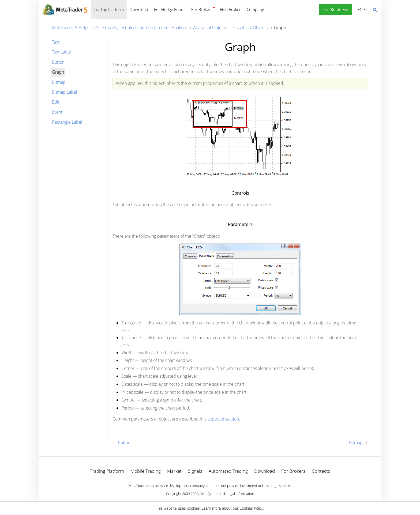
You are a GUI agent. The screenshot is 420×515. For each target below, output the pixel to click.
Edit (56, 102)
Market (174, 471)
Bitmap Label (65, 92)
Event (57, 112)
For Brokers (202, 9)
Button (58, 62)
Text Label (61, 52)
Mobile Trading (146, 471)
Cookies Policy (251, 508)
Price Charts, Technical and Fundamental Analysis (140, 28)
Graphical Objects (250, 28)
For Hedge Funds (170, 9)
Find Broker (230, 9)
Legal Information (240, 494)
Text (56, 42)
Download (139, 9)
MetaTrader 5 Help (70, 28)
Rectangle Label (67, 122)
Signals (195, 471)
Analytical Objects (210, 28)
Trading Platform (109, 9)
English (359, 9)
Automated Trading (228, 471)
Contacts (321, 471)
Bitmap (59, 82)
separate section (223, 419)
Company (255, 9)
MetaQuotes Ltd (212, 494)
